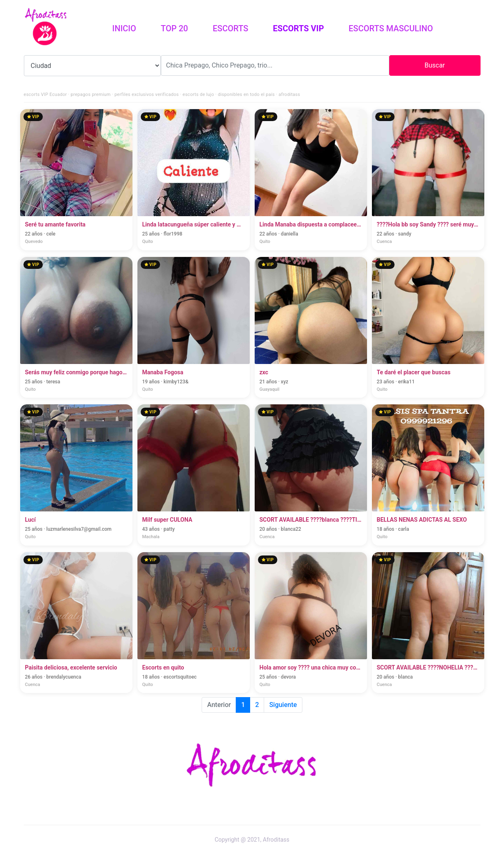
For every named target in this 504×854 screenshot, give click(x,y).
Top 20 (174, 28)
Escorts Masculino (391, 28)
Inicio (130, 28)
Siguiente (283, 705)
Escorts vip (298, 28)
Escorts (230, 28)
